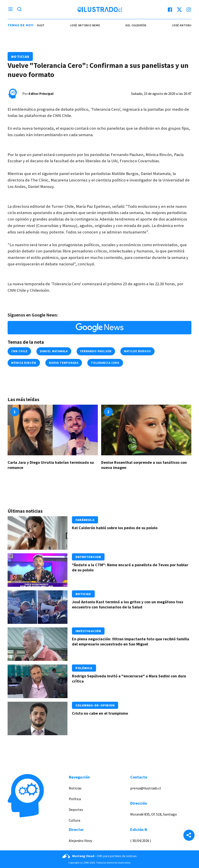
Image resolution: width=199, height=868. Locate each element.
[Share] (189, 836)
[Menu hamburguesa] (10, 10)
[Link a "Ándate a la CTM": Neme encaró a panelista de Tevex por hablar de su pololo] (38, 570)
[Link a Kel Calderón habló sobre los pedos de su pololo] (38, 533)
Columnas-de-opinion (95, 705)
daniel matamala (54, 351)
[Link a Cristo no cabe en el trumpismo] (38, 718)
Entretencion (88, 557)
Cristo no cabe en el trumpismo (100, 713)
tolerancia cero (105, 363)
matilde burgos (138, 351)
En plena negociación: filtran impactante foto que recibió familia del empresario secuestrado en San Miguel (131, 641)
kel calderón (139, 25)
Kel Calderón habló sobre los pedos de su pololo (115, 528)
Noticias (20, 56)
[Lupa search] (19, 10)
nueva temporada (64, 363)
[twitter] (179, 10)
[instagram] (189, 10)
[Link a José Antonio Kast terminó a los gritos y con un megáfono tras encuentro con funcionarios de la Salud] (38, 607)
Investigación (88, 631)
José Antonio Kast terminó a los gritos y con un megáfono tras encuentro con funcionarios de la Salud (128, 604)
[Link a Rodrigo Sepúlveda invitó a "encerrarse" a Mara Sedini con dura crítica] (38, 681)
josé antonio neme (88, 25)
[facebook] (170, 10)
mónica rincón (24, 363)
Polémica (84, 668)
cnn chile (19, 351)
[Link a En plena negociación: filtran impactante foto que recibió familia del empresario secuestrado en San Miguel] (38, 644)
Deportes (76, 810)
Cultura (74, 820)
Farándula (85, 520)
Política (75, 799)
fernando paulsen (96, 351)
